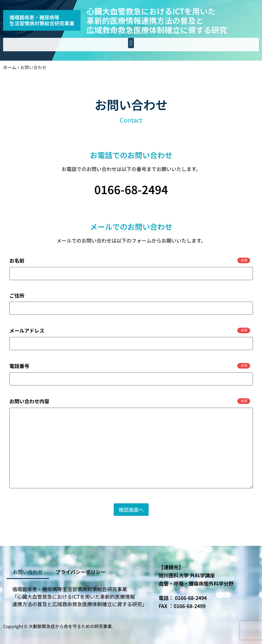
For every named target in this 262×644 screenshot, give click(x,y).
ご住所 (17, 295)
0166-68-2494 (131, 189)
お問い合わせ (28, 572)
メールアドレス (130, 330)
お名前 (130, 260)
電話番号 (130, 366)
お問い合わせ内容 (130, 401)
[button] (131, 43)
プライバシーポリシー (81, 572)
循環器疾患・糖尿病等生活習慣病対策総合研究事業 (42, 20)
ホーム (10, 67)
